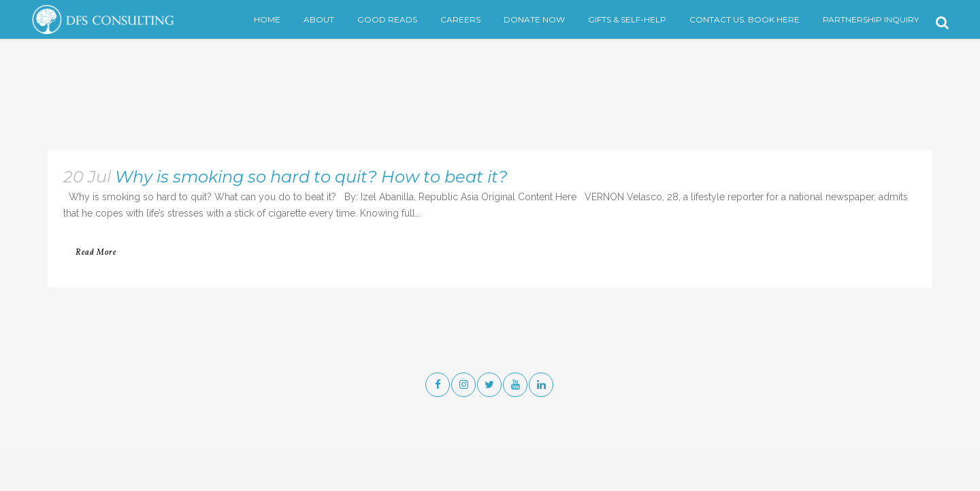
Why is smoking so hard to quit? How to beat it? (311, 177)
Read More (96, 253)
